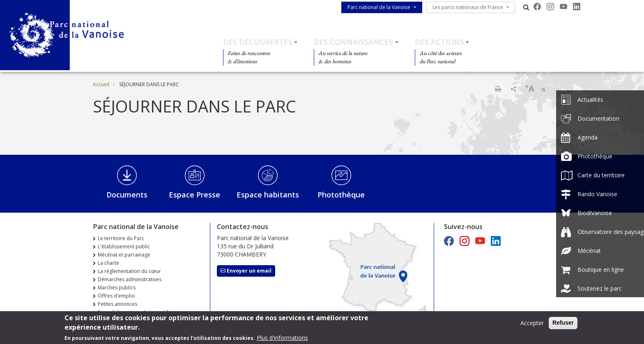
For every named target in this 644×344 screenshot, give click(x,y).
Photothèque (341, 195)
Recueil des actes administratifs (134, 312)
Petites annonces (117, 304)
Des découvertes (258, 42)
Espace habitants (268, 195)
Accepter (532, 325)
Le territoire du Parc (121, 238)
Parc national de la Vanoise (379, 7)
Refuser (563, 325)
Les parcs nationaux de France (468, 7)
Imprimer (498, 89)
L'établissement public (124, 247)
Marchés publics (117, 288)
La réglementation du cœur (129, 271)
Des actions (439, 42)
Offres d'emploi (116, 296)
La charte (108, 263)
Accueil (101, 84)
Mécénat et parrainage (124, 255)
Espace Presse (194, 195)
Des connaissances (353, 42)
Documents (127, 195)
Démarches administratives (130, 279)
